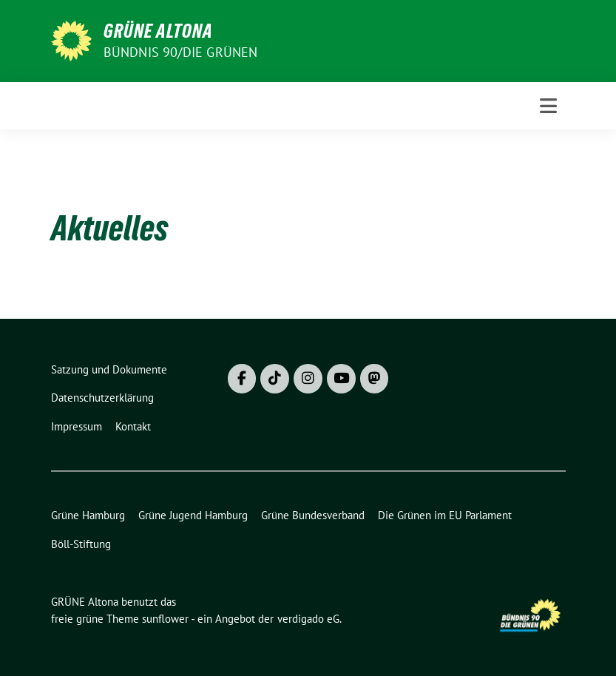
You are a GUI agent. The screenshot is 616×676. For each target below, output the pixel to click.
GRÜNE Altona (158, 31)
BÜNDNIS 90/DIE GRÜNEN (181, 52)
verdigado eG (308, 619)
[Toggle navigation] (548, 106)
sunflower (165, 619)
